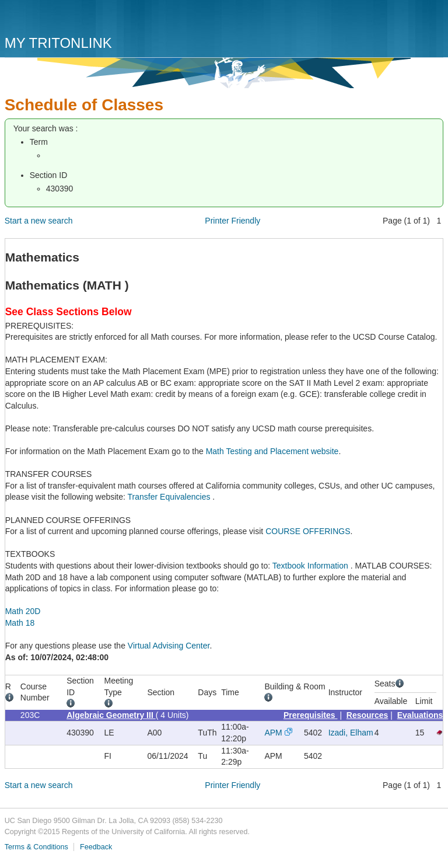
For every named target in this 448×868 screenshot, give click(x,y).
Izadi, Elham (351, 733)
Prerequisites (311, 715)
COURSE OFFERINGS (308, 531)
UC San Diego (71, 19)
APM (273, 733)
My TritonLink (58, 43)
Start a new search (39, 221)
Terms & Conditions (36, 847)
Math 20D (23, 611)
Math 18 (20, 623)
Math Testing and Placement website (272, 451)
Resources (367, 715)
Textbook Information (311, 566)
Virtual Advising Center (169, 646)
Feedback (96, 847)
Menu (432, 22)
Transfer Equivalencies (170, 497)
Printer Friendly (232, 221)
